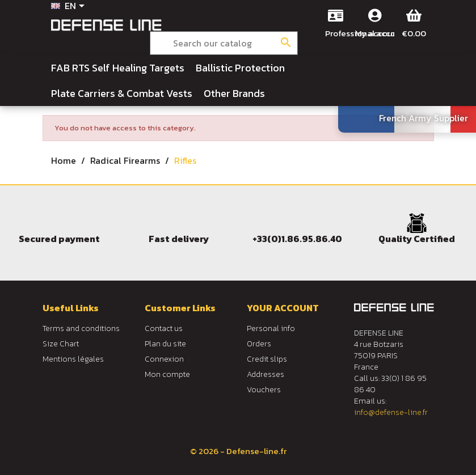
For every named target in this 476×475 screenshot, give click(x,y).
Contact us (164, 328)
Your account (283, 308)
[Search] (224, 43)
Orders (259, 344)
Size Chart (61, 344)
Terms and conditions (81, 328)
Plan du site (165, 344)
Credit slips (267, 359)
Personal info (271, 328)
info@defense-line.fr (391, 412)
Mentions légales (73, 359)
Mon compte (167, 374)
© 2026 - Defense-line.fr (238, 451)
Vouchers (264, 390)
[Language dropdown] (70, 7)
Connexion (164, 359)
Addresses (266, 374)
